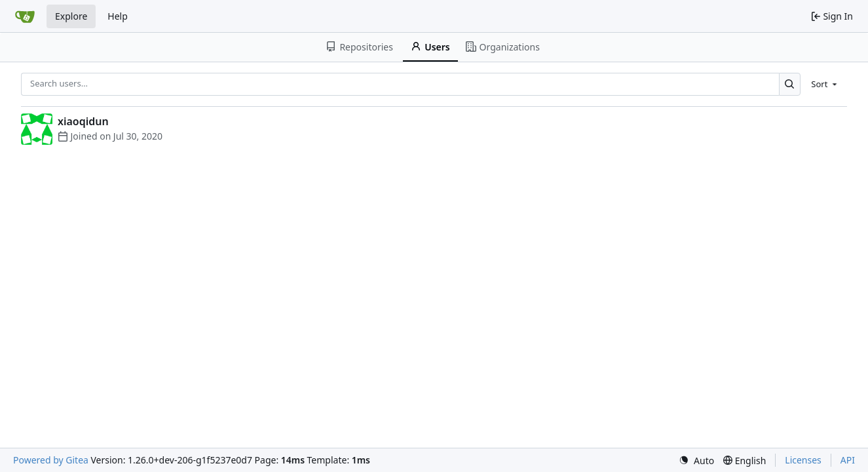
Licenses (803, 460)
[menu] (825, 84)
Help (118, 16)
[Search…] (790, 84)
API (848, 460)
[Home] (25, 16)
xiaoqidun (83, 121)
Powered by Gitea (51, 460)
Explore (71, 16)
